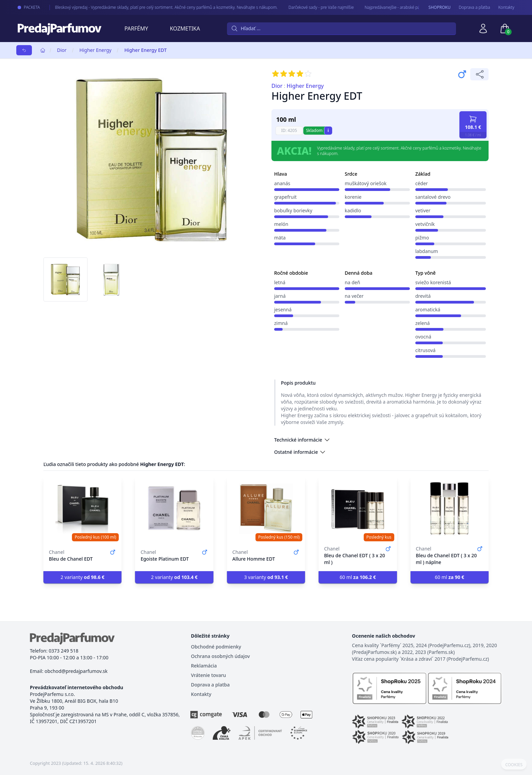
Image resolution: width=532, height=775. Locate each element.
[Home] (43, 50)
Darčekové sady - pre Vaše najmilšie (313, 7)
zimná (281, 323)
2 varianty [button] (83, 577)
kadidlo (353, 210)
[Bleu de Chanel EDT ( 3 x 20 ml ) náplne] (450, 509)
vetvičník (425, 224)
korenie (353, 197)
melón (281, 224)
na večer (354, 296)
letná (280, 282)
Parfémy (136, 28)
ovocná (423, 337)
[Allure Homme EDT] (266, 509)
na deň (352, 282)
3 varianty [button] (266, 577)
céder (422, 183)
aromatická (428, 309)
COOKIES (514, 765)
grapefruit (285, 197)
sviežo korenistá (433, 282)
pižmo (422, 238)
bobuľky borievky (293, 210)
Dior (62, 50)
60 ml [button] (358, 577)
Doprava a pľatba (474, 7)
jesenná (283, 309)
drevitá (423, 296)
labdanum (427, 251)
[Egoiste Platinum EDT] (174, 509)
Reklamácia (204, 666)
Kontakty (506, 7)
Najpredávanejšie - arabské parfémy (389, 7)
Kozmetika (185, 28)
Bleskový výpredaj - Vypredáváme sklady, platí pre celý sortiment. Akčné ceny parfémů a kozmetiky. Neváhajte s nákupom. (158, 7)
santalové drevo (433, 197)
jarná (280, 296)
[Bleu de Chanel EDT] (82, 509)
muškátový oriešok (366, 183)
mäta (280, 238)
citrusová (425, 350)
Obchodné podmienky (216, 647)
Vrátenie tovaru (208, 675)
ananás (282, 183)
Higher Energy (95, 50)
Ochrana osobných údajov (221, 656)
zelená (423, 323)
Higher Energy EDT (145, 50)
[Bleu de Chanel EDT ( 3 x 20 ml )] (358, 509)
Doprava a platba (210, 685)
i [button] (328, 130)
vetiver (423, 210)
